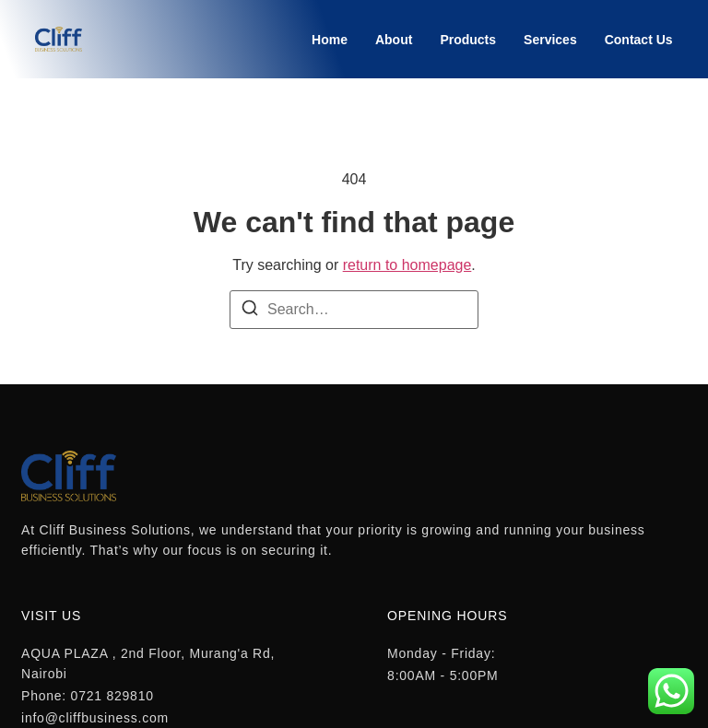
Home (330, 40)
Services (550, 40)
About (394, 40)
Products (468, 40)
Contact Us (639, 40)
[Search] (250, 311)
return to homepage (407, 265)
